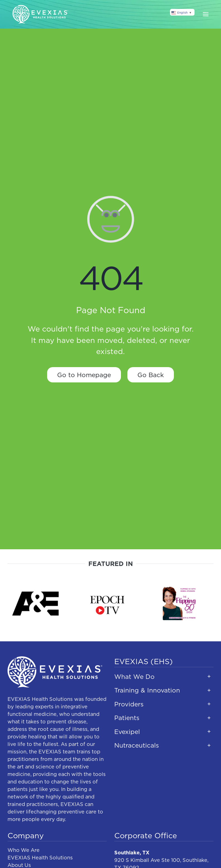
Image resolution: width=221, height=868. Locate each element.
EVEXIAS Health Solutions (40, 858)
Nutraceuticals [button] (137, 745)
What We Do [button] (134, 677)
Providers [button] (129, 704)
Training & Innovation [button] (147, 690)
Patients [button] (127, 718)
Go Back (151, 375)
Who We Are (24, 850)
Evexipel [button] (127, 732)
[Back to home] (40, 14)
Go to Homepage (84, 375)
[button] (206, 14)
